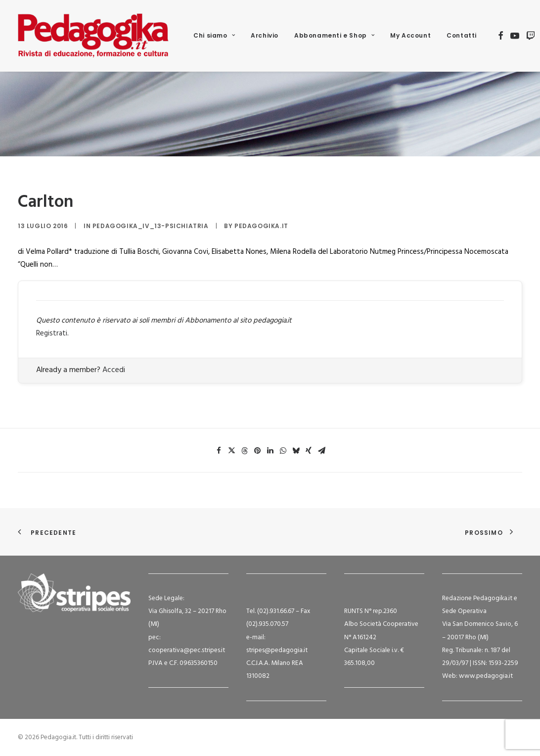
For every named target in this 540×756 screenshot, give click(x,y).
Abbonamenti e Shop (334, 35)
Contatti (462, 35)
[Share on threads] (244, 451)
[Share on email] (321, 451)
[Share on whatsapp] (283, 451)
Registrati (52, 333)
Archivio (265, 35)
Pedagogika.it (261, 226)
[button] (501, 36)
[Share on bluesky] (296, 451)
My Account (410, 35)
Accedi (114, 370)
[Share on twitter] (231, 451)
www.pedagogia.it (486, 676)
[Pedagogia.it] (93, 36)
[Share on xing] (309, 451)
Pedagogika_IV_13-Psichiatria (151, 226)
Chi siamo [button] (214, 35)
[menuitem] (214, 36)
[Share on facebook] (219, 451)
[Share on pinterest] (257, 451)
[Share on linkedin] (270, 451)
